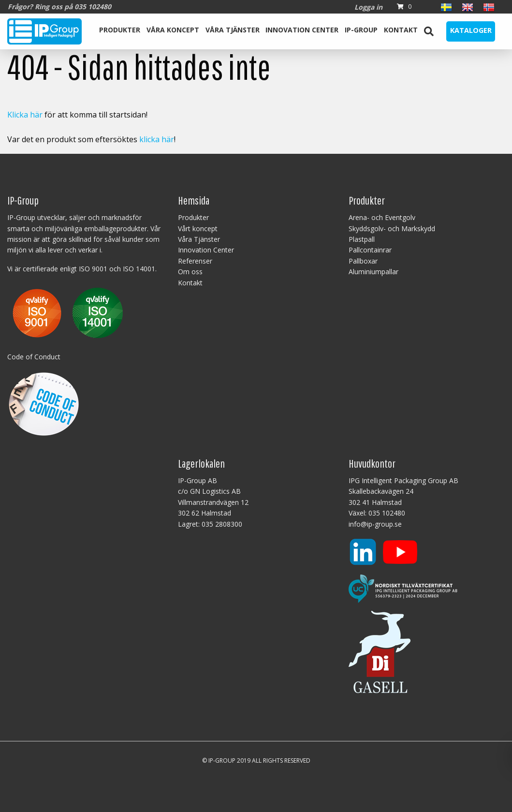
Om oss (190, 272)
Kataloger (471, 30)
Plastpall (362, 239)
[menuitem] (120, 31)
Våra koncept (173, 30)
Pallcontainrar (370, 250)
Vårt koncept (198, 229)
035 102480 (387, 513)
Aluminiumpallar (373, 272)
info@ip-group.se (375, 524)
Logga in (368, 7)
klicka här (157, 139)
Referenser (195, 261)
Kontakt (401, 30)
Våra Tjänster (233, 30)
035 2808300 (222, 524)
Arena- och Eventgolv (382, 217)
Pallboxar (363, 261)
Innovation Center (302, 30)
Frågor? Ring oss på (59, 7)
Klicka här (25, 115)
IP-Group (361, 30)
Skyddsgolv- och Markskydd (392, 229)
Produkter (120, 30)
